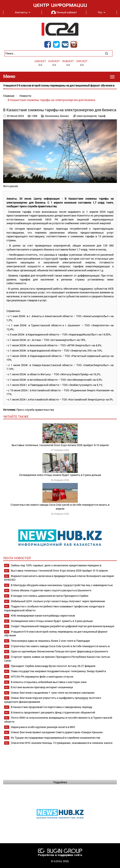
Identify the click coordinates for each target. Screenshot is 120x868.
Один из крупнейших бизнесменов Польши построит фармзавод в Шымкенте (59, 651)
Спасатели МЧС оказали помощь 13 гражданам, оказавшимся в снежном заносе (62, 743)
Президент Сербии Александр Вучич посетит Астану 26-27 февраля (53, 666)
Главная (9, 96)
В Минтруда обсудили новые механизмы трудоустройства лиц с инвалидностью (62, 585)
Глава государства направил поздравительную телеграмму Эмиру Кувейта (58, 671)
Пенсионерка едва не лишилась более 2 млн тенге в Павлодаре (50, 641)
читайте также (16, 416)
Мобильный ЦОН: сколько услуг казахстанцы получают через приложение (58, 601)
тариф (102, 116)
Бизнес (65, 116)
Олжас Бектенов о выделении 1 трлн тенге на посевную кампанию (53, 693)
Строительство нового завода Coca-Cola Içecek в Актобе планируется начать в (60, 646)
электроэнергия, (87, 116)
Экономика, (52, 116)
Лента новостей (17, 558)
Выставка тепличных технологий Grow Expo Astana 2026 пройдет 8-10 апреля (60, 445)
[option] (60, 87)
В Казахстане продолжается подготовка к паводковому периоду (52, 707)
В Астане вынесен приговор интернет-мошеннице (42, 687)
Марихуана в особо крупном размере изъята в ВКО (43, 727)
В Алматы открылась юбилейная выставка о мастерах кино (49, 682)
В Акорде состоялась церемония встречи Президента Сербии (49, 596)
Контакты (23, 12)
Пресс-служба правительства (35, 410)
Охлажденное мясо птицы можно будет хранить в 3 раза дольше (60, 475)
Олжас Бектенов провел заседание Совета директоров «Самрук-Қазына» (57, 732)
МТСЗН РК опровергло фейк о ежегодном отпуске (42, 677)
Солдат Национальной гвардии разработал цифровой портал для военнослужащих (63, 626)
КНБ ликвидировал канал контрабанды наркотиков (43, 615)
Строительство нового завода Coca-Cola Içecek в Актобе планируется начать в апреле (60, 507)
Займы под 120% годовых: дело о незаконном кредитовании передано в (56, 565)
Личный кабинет (64, 12)
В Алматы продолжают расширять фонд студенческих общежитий (53, 712)
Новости (25, 96)
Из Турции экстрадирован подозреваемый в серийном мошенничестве (56, 738)
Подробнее (60, 782)
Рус (102, 12)
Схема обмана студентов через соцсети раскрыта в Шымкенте (51, 590)
